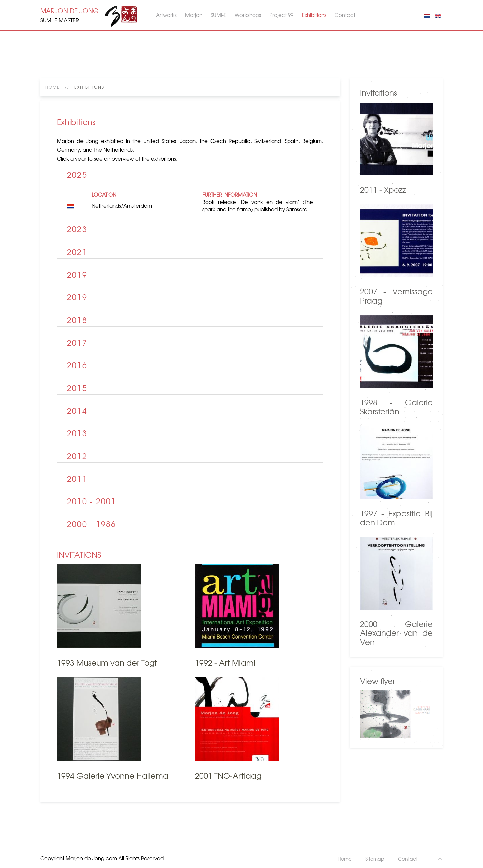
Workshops (248, 15)
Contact (345, 15)
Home (52, 87)
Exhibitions (314, 15)
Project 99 (281, 15)
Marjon (194, 15)
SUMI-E (219, 15)
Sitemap (375, 859)
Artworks (166, 15)
